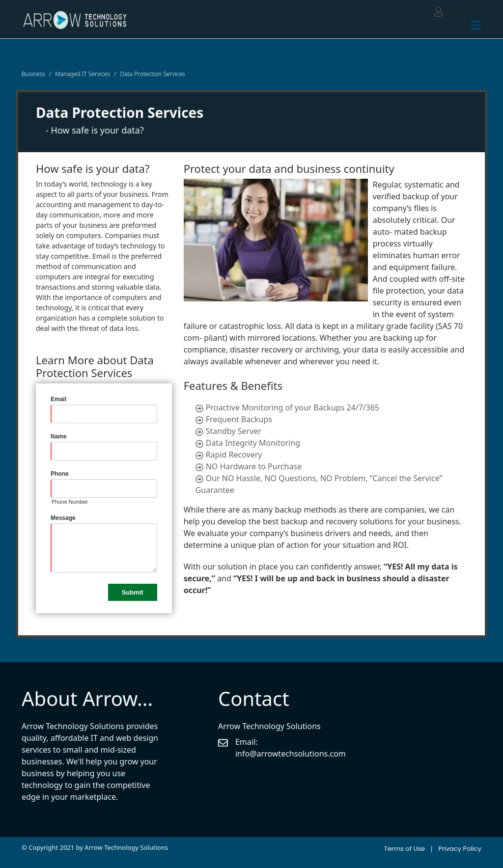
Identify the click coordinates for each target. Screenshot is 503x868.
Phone (60, 474)
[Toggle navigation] (476, 25)
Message (63, 518)
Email (58, 399)
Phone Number (70, 502)
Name (59, 436)
